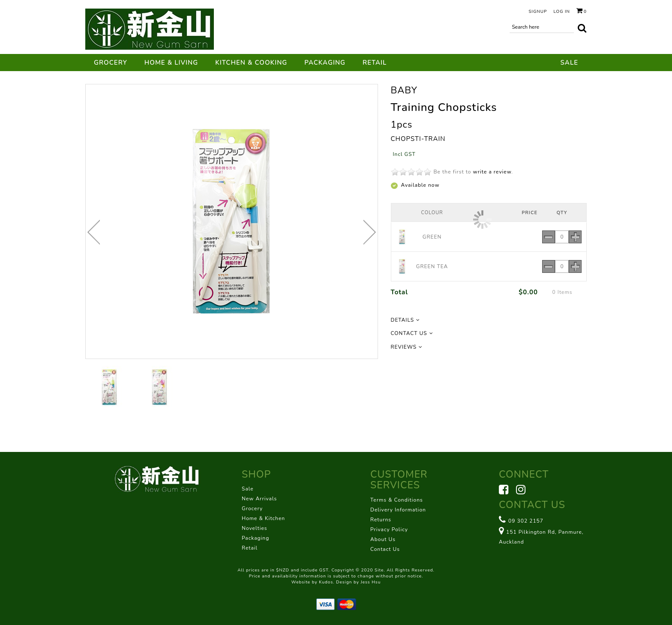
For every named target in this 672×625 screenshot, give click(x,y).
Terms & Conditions (397, 500)
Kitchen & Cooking (251, 63)
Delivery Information (398, 510)
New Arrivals (259, 499)
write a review (492, 172)
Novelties (255, 528)
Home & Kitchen (263, 518)
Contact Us (385, 549)
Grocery (111, 63)
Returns (381, 520)
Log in (562, 12)
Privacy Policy (389, 529)
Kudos (326, 582)
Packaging (325, 63)
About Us (383, 539)
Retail (375, 63)
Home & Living (171, 63)
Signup (538, 12)
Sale (569, 63)
